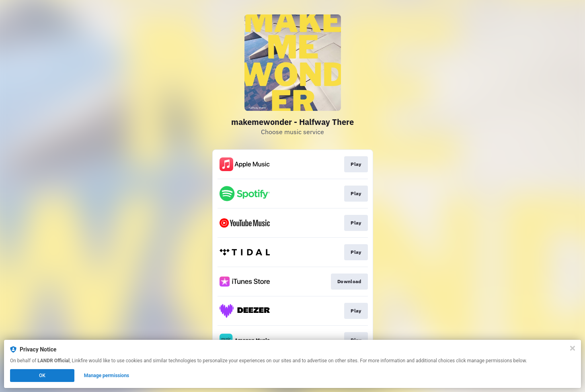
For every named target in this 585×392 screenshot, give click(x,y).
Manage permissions (107, 376)
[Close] (573, 348)
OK (42, 376)
